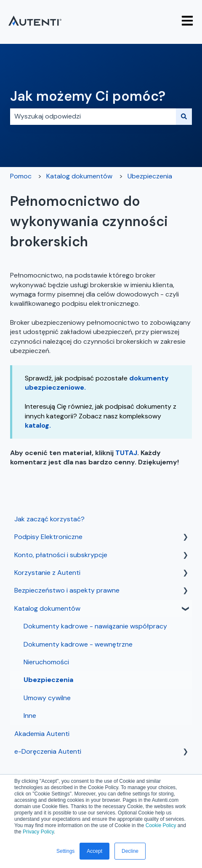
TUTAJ (126, 453)
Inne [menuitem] (30, 716)
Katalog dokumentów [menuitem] (47, 608)
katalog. (38, 425)
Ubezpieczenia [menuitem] (48, 680)
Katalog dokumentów (79, 176)
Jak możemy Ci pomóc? (88, 96)
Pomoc (21, 176)
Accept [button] (94, 851)
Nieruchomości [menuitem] (46, 662)
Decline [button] (130, 851)
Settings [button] (65, 851)
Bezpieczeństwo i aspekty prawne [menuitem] (67, 590)
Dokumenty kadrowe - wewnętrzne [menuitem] (78, 644)
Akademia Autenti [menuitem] (42, 734)
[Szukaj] (184, 116)
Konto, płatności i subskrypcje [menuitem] (61, 555)
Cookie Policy (161, 825)
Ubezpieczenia (150, 176)
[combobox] (93, 116)
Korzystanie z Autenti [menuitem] (47, 573)
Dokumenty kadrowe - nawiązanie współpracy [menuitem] (95, 626)
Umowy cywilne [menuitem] (47, 698)
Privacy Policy (38, 832)
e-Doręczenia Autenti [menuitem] (48, 751)
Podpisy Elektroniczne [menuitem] (48, 537)
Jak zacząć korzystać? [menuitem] (49, 519)
